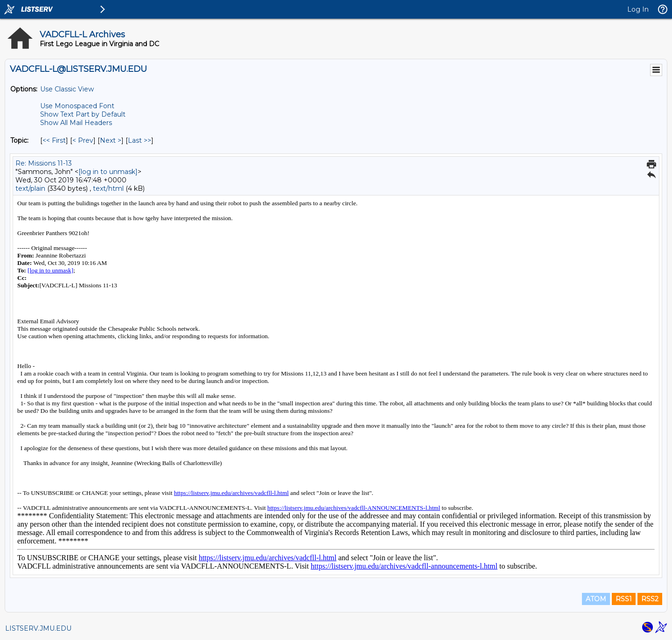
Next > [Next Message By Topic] (111, 140)
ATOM (596, 599)
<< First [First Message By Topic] (54, 140)
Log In (638, 9)
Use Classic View (67, 89)
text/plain (30, 188)
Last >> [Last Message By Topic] (140, 140)
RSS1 (624, 599)
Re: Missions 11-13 (44, 163)
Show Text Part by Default (83, 114)
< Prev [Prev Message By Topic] (83, 140)
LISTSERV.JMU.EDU (38, 628)
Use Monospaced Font (77, 106)
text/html (108, 188)
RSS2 (650, 599)
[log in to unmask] (108, 172)
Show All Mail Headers (76, 123)
